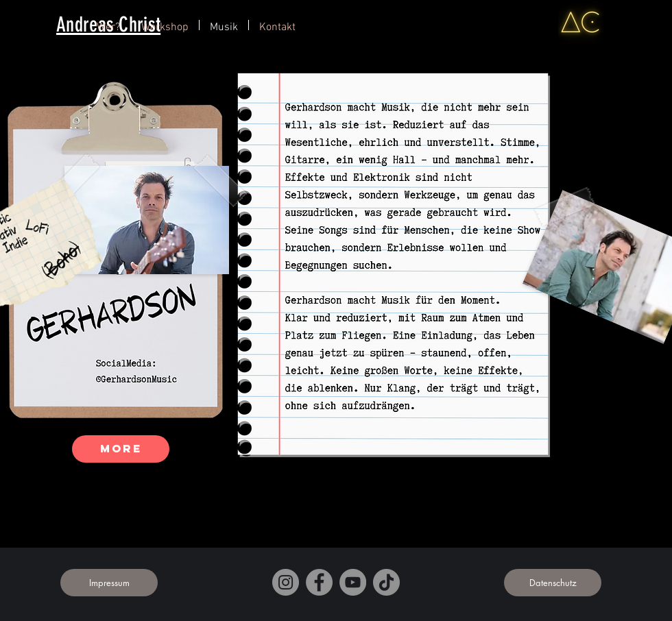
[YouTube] (353, 582)
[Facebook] (319, 582)
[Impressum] (109, 583)
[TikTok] (386, 582)
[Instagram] (286, 582)
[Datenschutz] (553, 583)
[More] (121, 449)
